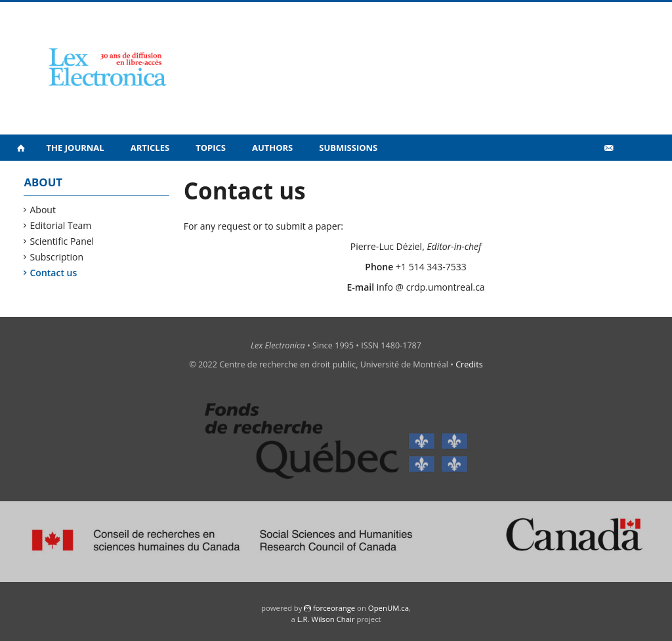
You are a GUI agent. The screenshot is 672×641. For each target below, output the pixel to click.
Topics (211, 148)
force (334, 608)
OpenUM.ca (388, 608)
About (43, 210)
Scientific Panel (62, 241)
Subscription (57, 257)
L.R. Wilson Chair (326, 619)
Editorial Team (61, 225)
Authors (272, 148)
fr (629, 176)
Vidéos (580, 176)
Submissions (348, 148)
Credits (469, 364)
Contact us (53, 273)
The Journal (75, 148)
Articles (150, 148)
